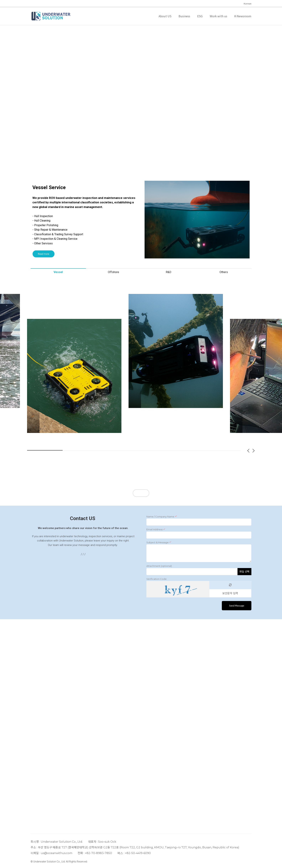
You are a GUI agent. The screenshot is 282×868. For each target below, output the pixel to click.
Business (184, 16)
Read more (44, 254)
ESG (200, 16)
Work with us (218, 16)
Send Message (237, 606)
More (141, 493)
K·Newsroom (243, 16)
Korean (248, 3)
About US (165, 16)
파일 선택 (244, 572)
